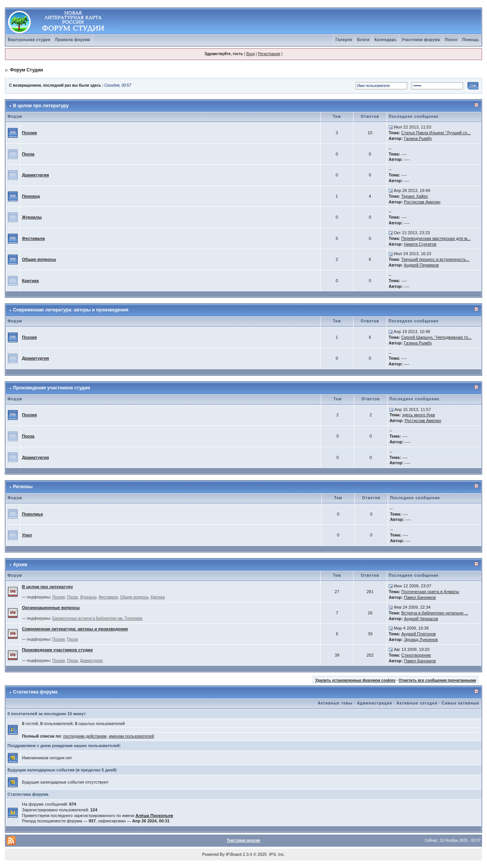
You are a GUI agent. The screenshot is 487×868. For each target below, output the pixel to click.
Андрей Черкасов (421, 619)
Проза (28, 154)
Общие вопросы (39, 259)
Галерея (344, 40)
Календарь (385, 40)
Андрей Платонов (419, 634)
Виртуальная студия (29, 40)
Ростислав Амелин (422, 202)
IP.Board (234, 854)
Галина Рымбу (418, 138)
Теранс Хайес (415, 196)
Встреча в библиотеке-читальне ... (435, 613)
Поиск (451, 40)
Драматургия (36, 175)
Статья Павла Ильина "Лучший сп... (436, 133)
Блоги (363, 40)
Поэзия (29, 133)
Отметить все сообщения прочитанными (438, 680)
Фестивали (33, 238)
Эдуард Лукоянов (421, 639)
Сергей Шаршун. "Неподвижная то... (437, 337)
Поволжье (33, 514)
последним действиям (85, 736)
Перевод (31, 196)
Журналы (32, 217)
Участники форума (421, 40)
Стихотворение (416, 655)
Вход (251, 54)
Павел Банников (420, 597)
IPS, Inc (276, 854)
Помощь (471, 40)
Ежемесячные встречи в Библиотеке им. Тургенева (97, 618)
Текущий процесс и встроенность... (435, 259)
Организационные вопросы (51, 608)
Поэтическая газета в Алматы (430, 592)
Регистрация (269, 54)
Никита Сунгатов (420, 244)
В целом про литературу (41, 106)
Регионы (23, 487)
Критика (30, 281)
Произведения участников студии (52, 388)
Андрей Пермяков (422, 265)
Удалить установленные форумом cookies (355, 680)
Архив (20, 565)
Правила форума (73, 40)
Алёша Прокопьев (154, 816)
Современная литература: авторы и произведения (71, 310)
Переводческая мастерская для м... (436, 238)
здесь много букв (419, 415)
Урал (27, 535)
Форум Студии (26, 70)
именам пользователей (131, 736)
